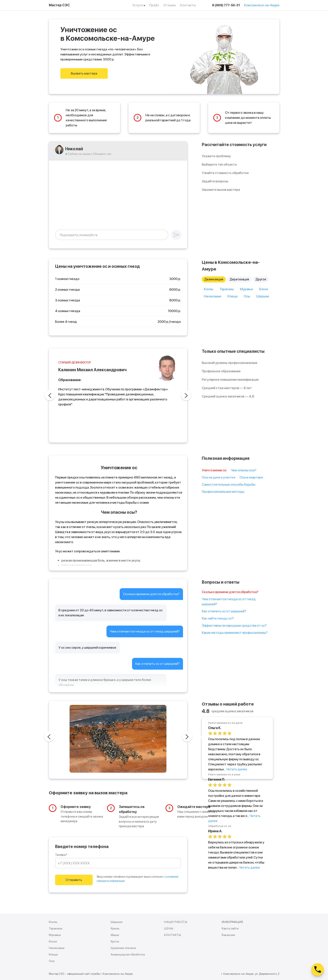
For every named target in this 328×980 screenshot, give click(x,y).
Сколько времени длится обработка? (230, 592)
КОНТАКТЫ (173, 935)
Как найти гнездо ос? (218, 618)
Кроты (115, 941)
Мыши (115, 935)
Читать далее (237, 769)
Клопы (209, 289)
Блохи (264, 289)
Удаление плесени (123, 948)
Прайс (154, 5)
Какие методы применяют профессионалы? (235, 633)
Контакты (188, 5)
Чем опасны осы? (244, 470)
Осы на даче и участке (219, 477)
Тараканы (227, 289)
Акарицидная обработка (128, 954)
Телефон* (61, 855)
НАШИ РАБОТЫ (176, 922)
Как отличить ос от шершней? (224, 611)
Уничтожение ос (214, 470)
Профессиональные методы (223, 492)
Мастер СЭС (59, 5)
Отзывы (170, 5)
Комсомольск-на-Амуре (262, 5)
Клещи (233, 296)
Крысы (115, 928)
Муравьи (246, 289)
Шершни (263, 296)
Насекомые (213, 296)
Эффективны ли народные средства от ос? (234, 625)
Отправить (74, 880)
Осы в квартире (251, 477)
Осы (247, 296)
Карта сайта (230, 928)
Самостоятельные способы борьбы (229, 484)
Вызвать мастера (84, 73)
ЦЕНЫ (169, 928)
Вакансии (228, 935)
